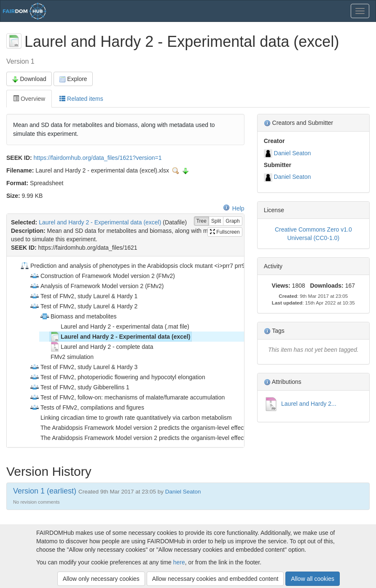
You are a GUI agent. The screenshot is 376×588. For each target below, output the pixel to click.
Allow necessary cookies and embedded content (215, 579)
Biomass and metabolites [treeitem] (78, 316)
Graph (232, 221)
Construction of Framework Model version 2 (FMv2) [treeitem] (102, 276)
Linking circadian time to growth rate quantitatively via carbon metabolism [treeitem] (131, 418)
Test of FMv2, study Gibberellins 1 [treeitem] (79, 387)
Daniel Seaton (293, 153)
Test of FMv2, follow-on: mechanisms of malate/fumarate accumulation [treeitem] (127, 397)
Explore (73, 79)
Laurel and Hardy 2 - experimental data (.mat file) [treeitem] (120, 326)
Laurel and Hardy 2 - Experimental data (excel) (100, 222)
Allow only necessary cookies (101, 579)
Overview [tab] (29, 99)
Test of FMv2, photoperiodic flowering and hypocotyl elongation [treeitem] (117, 377)
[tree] (125, 352)
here (179, 562)
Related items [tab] (81, 99)
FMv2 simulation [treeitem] (67, 357)
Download (29, 79)
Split (216, 221)
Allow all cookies (313, 579)
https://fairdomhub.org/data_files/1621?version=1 (98, 158)
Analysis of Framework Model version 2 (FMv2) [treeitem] (97, 286)
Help (234, 208)
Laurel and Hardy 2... (308, 404)
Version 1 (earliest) (45, 491)
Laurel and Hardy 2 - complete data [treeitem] (101, 347)
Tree (201, 221)
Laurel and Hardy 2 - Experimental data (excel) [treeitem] (120, 337)
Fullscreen (225, 232)
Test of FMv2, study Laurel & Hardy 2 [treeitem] (83, 306)
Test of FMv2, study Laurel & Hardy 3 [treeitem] (83, 367)
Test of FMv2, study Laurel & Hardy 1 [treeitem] (83, 296)
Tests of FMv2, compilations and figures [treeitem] (87, 407)
